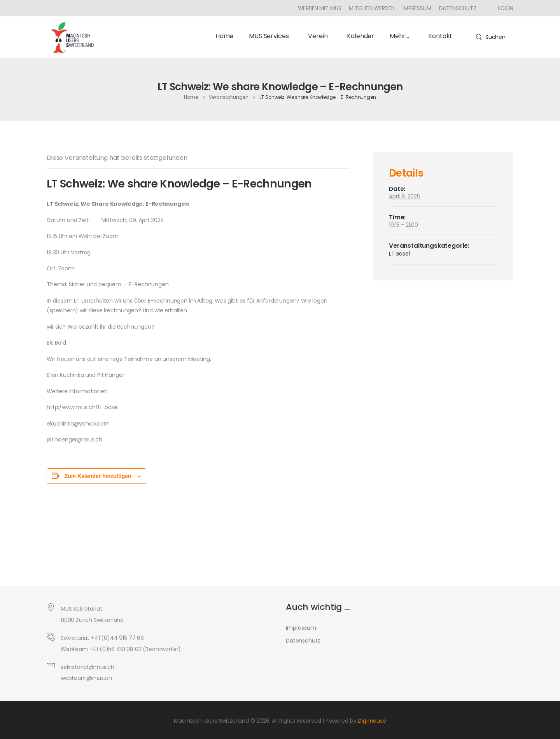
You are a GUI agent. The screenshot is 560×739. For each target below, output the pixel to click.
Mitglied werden (372, 8)
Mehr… (401, 36)
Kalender (360, 36)
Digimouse (372, 721)
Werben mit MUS (320, 8)
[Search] (491, 37)
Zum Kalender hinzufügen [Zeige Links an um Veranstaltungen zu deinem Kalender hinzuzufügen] (98, 476)
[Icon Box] (503, 8)
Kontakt (440, 36)
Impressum (417, 8)
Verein (320, 36)
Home (224, 36)
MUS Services (271, 36)
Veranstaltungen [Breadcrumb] (228, 97)
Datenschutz (458, 8)
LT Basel (399, 254)
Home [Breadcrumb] (191, 97)
